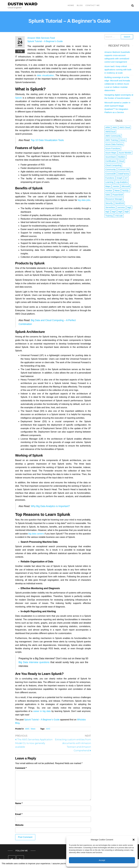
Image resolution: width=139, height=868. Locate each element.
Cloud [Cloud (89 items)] (121, 161)
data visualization (45, 75)
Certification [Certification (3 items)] (111, 161)
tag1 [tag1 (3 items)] (129, 207)
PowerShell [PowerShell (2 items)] (118, 195)
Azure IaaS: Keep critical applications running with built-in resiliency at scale (118, 70)
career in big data (42, 711)
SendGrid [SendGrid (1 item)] (120, 203)
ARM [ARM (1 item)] (108, 127)
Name (19, 803)
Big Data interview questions (34, 662)
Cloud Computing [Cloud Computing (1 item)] (113, 165)
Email (19, 814)
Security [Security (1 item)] (109, 203)
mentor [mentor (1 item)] (116, 186)
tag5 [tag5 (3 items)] (127, 212)
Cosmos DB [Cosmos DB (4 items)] (124, 169)
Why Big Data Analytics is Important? (50, 506)
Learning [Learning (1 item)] (109, 182)
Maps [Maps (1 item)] (108, 186)
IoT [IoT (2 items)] (126, 178)
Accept (102, 860)
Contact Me (93, 5)
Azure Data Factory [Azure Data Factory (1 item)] (114, 144)
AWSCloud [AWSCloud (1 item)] (110, 132)
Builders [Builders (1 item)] (122, 157)
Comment (21, 768)
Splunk (19, 98)
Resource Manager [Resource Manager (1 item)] (114, 199)
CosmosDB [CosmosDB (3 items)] (111, 174)
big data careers (36, 534)
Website (19, 825)
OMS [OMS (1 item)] (108, 195)
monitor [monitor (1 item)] (109, 190)
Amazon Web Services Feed (41, 38)
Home (71, 5)
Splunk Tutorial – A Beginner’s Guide (45, 41)
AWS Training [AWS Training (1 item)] (112, 140)
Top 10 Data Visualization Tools (47, 140)
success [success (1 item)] (121, 207)
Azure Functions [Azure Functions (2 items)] (113, 148)
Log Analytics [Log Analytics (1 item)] (122, 182)
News (33, 729)
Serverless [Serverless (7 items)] (110, 207)
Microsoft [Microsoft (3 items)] (126, 186)
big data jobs (84, 200)
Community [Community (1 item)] (111, 169)
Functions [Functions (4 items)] (110, 178)
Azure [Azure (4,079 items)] (123, 140)
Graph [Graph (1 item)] (120, 178)
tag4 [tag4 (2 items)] (120, 212)
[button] (134, 840)
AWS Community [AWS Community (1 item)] (113, 136)
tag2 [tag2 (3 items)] (107, 212)
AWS (27, 729)
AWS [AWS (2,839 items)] (115, 127)
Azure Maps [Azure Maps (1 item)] (111, 153)
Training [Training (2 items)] (109, 216)
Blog (80, 5)
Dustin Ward (23, 4)
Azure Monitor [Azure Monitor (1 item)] (125, 153)
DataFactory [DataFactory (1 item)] (124, 174)
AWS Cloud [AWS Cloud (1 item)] (125, 127)
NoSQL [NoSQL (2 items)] (125, 190)
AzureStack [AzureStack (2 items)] (111, 157)
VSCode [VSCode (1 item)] (119, 216)
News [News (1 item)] (117, 190)
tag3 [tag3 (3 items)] (114, 212)
